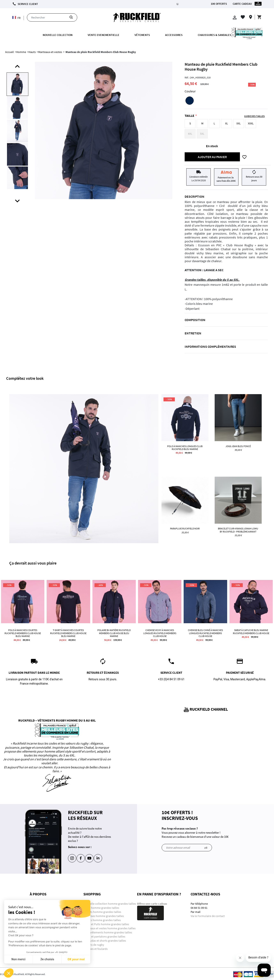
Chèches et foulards (96, 949)
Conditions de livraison (44, 912)
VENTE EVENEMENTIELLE (104, 35)
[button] (9, 973)
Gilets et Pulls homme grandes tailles (106, 924)
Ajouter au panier (212, 157)
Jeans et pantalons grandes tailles (104, 936)
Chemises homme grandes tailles (104, 916)
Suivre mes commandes (44, 920)
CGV (32, 936)
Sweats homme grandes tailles (102, 920)
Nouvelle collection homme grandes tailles (110, 904)
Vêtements (142, 35)
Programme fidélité (42, 924)
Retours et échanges (42, 928)
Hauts (32, 52)
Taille (189, 116)
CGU (32, 941)
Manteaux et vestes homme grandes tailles (109, 928)
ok (206, 848)
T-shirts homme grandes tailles (102, 912)
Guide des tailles (40, 932)
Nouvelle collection (58, 35)
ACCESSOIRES (174, 35)
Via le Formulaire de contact (208, 916)
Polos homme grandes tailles (102, 908)
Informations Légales (43, 908)
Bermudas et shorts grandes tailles (105, 941)
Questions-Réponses (42, 904)
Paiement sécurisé (41, 916)
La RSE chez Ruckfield (43, 945)
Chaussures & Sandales (215, 35)
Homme (21, 52)
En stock (212, 146)
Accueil (9, 52)
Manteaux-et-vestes (50, 52)
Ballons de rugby (94, 945)
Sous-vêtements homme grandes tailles (108, 932)
